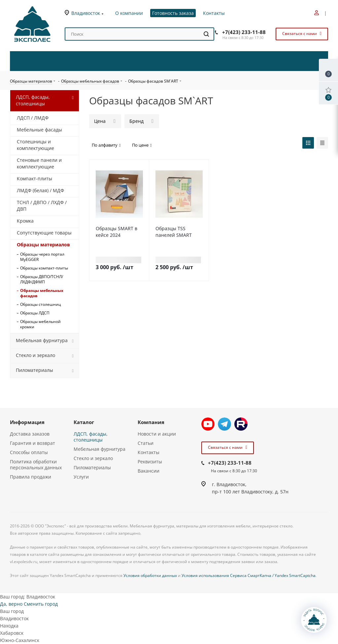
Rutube (241, 424)
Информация (27, 422)
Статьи (146, 443)
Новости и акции (157, 434)
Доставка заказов (30, 434)
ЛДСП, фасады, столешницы (91, 437)
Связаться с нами (301, 34)
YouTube (208, 424)
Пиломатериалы (92, 467)
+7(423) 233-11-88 (244, 32)
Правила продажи (31, 477)
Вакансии (149, 471)
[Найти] (206, 34)
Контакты (149, 452)
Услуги (81, 477)
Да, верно (11, 604)
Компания (151, 422)
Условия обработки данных (150, 575)
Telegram (224, 424)
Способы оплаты (29, 452)
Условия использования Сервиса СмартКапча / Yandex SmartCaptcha (249, 575)
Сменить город (41, 604)
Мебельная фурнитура (100, 449)
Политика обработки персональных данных (36, 465)
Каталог (84, 422)
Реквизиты (150, 462)
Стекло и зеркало (93, 458)
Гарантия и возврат (33, 443)
